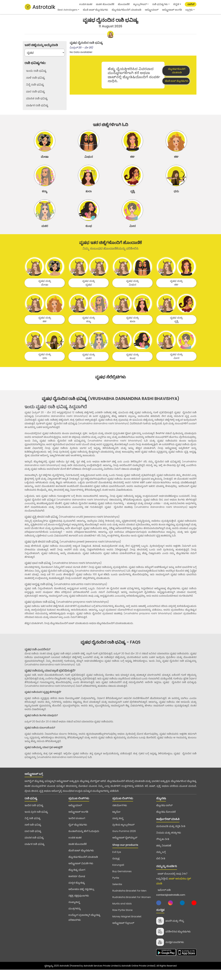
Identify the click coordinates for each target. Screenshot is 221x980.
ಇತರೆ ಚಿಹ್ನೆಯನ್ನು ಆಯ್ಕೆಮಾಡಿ (41, 45)
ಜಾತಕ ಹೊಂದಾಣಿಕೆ (105, 4)
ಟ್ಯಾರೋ (116, 820)
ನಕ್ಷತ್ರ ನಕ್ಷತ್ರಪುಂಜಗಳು (79, 904)
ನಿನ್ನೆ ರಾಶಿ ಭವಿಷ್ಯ (33, 827)
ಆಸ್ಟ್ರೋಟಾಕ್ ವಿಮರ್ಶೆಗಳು (81, 872)
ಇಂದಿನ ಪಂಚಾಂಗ (77, 827)
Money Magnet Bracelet (127, 925)
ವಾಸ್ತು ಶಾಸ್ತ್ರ (118, 827)
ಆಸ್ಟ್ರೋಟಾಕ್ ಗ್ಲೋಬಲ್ (123, 932)
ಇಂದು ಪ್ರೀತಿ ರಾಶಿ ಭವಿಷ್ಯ (36, 820)
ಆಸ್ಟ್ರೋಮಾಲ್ (152, 10)
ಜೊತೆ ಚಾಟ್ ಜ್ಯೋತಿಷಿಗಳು (96, 10)
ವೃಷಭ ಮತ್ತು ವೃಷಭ (88, 292)
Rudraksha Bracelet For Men (129, 899)
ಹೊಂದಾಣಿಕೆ (124, 4)
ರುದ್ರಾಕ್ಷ (116, 867)
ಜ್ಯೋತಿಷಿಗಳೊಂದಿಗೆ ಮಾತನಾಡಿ (126, 10)
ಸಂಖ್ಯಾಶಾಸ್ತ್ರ (74, 911)
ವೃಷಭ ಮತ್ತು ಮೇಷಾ (45, 292)
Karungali (118, 874)
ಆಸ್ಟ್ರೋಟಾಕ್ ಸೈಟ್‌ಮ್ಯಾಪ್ (125, 846)
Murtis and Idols (122, 912)
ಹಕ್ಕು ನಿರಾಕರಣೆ (164, 854)
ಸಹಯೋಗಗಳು (120, 814)
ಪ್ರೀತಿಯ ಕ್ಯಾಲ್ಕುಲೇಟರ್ (123, 833)
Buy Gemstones (122, 880)
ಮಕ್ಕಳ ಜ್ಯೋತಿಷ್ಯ (77, 891)
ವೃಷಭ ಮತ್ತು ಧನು (45, 365)
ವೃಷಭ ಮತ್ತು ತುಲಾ (132, 328)
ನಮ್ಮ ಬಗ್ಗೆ (161, 861)
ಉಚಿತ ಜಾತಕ (86, 4)
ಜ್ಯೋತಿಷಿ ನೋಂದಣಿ (166, 820)
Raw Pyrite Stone (122, 919)
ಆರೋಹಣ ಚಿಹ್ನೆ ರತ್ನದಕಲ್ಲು (81, 898)
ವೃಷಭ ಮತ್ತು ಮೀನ (176, 365)
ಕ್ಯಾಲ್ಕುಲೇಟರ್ (140, 4)
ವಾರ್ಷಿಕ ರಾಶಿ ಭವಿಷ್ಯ (35, 853)
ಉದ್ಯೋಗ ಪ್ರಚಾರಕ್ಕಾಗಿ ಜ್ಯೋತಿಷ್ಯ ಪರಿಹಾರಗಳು (84, 926)
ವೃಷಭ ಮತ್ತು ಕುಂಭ (132, 365)
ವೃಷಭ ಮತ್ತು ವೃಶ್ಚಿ (176, 328)
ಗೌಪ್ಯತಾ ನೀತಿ (163, 848)
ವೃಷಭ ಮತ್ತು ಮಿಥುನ (132, 292)
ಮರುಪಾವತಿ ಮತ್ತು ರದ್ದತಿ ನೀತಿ (171, 835)
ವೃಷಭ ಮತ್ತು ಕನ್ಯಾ (88, 328)
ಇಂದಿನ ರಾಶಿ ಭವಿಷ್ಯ (34, 814)
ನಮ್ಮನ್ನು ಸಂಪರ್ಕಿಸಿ (167, 875)
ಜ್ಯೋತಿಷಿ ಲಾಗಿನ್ (164, 814)
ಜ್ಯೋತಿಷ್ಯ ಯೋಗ (77, 878)
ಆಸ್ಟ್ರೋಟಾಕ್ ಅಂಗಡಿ (172, 10)
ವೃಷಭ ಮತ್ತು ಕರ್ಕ (176, 292)
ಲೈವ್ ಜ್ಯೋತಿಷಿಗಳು (78, 833)
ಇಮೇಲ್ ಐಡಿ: (171, 901)
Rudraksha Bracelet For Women (132, 906)
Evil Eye (117, 861)
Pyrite (116, 886)
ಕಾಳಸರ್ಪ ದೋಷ (77, 885)
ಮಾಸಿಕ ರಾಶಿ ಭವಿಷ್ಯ (34, 846)
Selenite (117, 893)
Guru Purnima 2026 (124, 840)
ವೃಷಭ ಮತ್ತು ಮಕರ (88, 365)
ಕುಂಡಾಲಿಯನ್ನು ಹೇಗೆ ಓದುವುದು (84, 840)
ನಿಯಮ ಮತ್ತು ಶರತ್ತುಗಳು (169, 841)
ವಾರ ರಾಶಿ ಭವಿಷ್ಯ (33, 840)
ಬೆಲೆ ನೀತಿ (161, 867)
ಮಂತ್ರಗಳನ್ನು (75, 917)
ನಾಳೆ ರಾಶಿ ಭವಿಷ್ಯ (33, 833)
